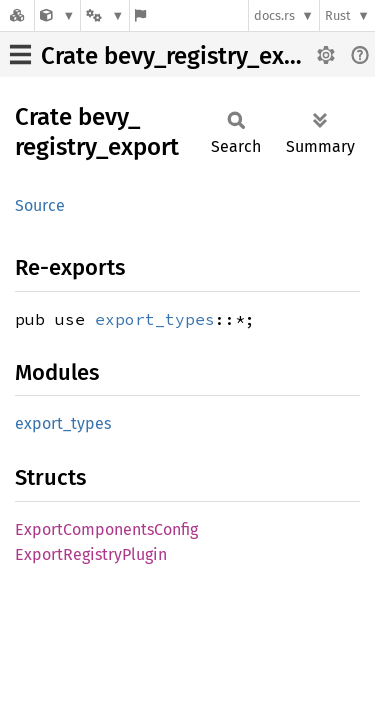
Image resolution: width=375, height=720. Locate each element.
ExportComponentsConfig (106, 529)
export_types (155, 319)
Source (40, 205)
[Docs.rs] (17, 15)
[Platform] (105, 15)
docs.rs (274, 15)
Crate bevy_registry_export (185, 56)
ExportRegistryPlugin (91, 554)
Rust (338, 15)
